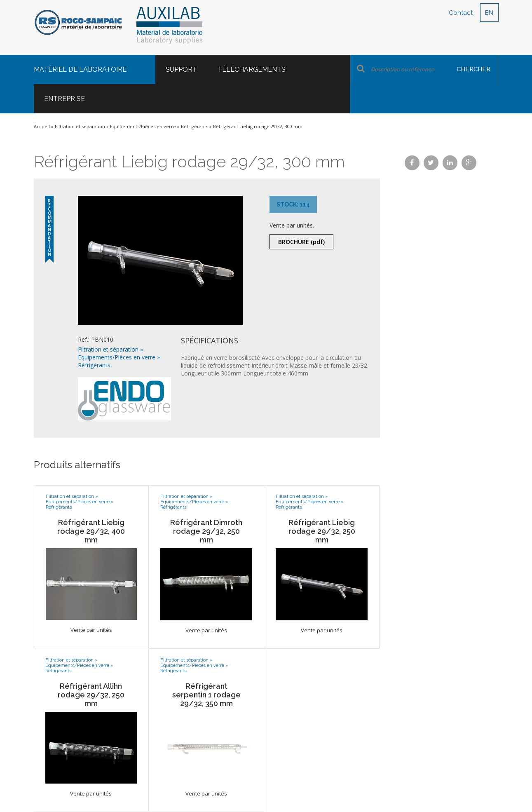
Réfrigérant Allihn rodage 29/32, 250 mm (91, 695)
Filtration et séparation (80, 126)
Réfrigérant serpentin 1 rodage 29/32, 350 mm (206, 695)
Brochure (301, 242)
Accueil (42, 126)
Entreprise (64, 99)
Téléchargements (252, 69)
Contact (461, 13)
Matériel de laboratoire (80, 69)
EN (489, 13)
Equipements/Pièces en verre (143, 126)
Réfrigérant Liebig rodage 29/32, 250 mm (322, 531)
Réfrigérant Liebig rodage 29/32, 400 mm (91, 531)
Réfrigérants (195, 126)
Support (181, 69)
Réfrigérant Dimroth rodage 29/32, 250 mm (206, 531)
